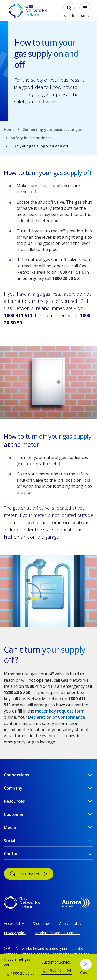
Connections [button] (17, 775)
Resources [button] (14, 801)
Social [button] (10, 841)
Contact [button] (12, 854)
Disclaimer (41, 923)
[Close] (86, 967)
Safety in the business (31, 138)
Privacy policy (15, 933)
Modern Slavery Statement (58, 933)
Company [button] (13, 788)
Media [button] (10, 827)
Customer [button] (14, 814)
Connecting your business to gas (52, 129)
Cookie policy (70, 923)
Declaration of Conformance (57, 717)
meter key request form (60, 711)
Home (9, 129)
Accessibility (14, 923)
